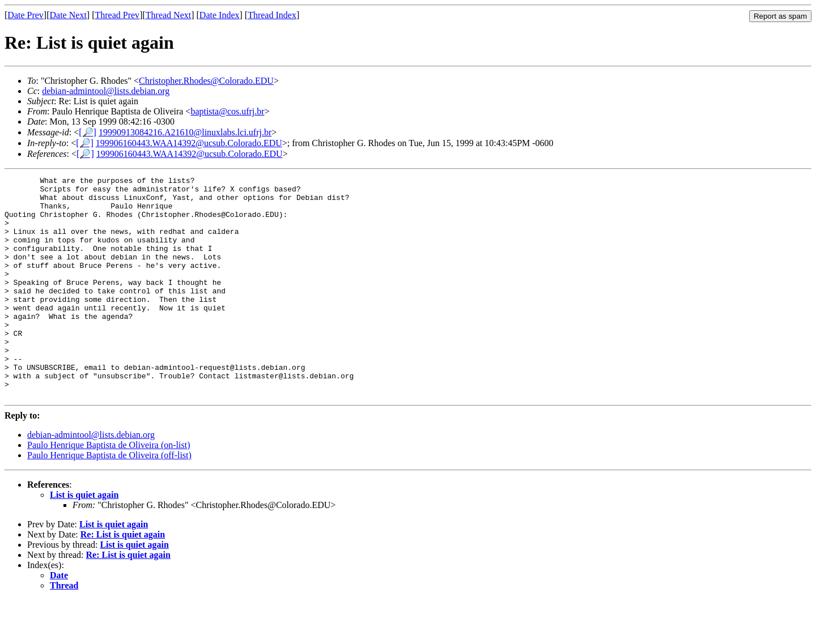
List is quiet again (84, 539)
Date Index (220, 15)
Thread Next (168, 15)
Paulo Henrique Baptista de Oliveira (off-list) (109, 499)
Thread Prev (117, 15)
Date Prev (25, 15)
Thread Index (272, 15)
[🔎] (88, 132)
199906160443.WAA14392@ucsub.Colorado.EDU (189, 143)
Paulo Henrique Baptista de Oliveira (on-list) (109, 489)
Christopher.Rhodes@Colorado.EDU (206, 81)
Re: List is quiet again (123, 579)
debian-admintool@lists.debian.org (106, 91)
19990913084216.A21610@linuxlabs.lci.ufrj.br (185, 132)
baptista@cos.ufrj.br (227, 111)
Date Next (68, 15)
